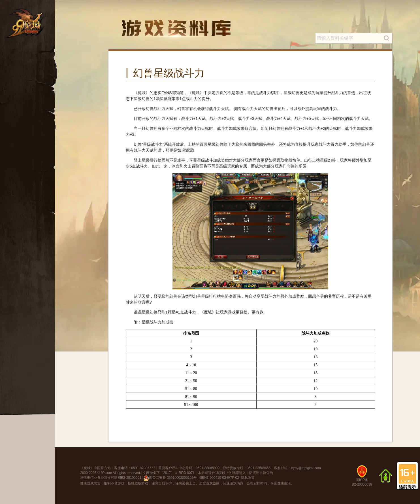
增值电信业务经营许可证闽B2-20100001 (111, 478)
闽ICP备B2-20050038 (362, 478)
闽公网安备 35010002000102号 (170, 478)
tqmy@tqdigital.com (306, 468)
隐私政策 (248, 478)
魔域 (87, 468)
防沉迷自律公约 (261, 473)
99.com (106, 473)
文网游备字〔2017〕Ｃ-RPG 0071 (169, 473)
